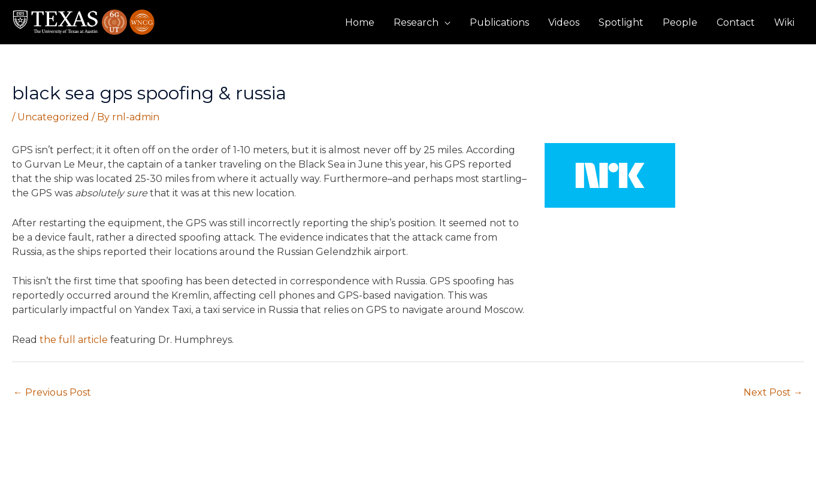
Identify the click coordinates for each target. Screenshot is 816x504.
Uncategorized (53, 117)
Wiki (784, 22)
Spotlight (621, 22)
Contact (736, 22)
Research (416, 22)
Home (360, 22)
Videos (564, 22)
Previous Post (52, 392)
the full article (74, 340)
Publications (499, 22)
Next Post (773, 392)
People (680, 22)
